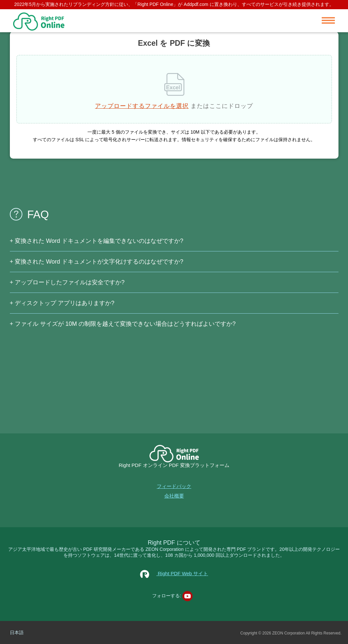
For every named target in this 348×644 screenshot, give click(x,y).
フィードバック (174, 486)
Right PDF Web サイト (174, 573)
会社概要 (174, 496)
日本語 (17, 632)
